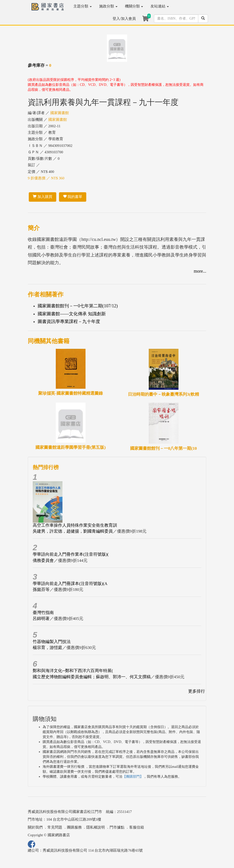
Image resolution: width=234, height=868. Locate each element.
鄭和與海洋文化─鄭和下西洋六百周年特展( (73, 671)
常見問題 (55, 827)
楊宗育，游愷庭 (47, 648)
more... (200, 271)
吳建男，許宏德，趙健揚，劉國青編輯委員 (73, 531)
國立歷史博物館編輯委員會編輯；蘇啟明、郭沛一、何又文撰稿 (92, 677)
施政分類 (108, 6)
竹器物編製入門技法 (52, 642)
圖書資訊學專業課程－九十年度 (69, 321)
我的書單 (73, 197)
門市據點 (117, 827)
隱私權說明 (96, 827)
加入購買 (43, 197)
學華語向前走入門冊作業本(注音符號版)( (71, 554)
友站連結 (160, 6)
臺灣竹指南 (43, 613)
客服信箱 (137, 827)
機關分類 (134, 6)
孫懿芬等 (41, 590)
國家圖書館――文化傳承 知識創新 (72, 314)
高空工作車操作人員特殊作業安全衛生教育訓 (75, 525)
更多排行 (197, 691)
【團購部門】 (133, 777)
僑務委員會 (43, 561)
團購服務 (74, 827)
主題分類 (83, 6)
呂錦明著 (41, 619)
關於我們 (35, 827)
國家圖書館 (60, 113)
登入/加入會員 (124, 19)
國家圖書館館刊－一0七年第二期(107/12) (78, 306)
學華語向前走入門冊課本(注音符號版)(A (70, 584)
